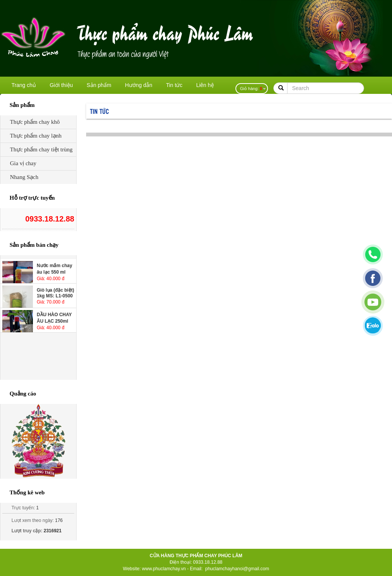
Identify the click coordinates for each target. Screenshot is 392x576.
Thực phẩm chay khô (35, 122)
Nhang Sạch (24, 177)
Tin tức (174, 85)
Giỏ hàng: (251, 89)
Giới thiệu (61, 85)
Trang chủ (24, 85)
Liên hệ (205, 85)
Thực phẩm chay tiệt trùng (41, 149)
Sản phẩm (99, 85)
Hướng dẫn (139, 85)
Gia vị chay (23, 163)
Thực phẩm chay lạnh (36, 136)
